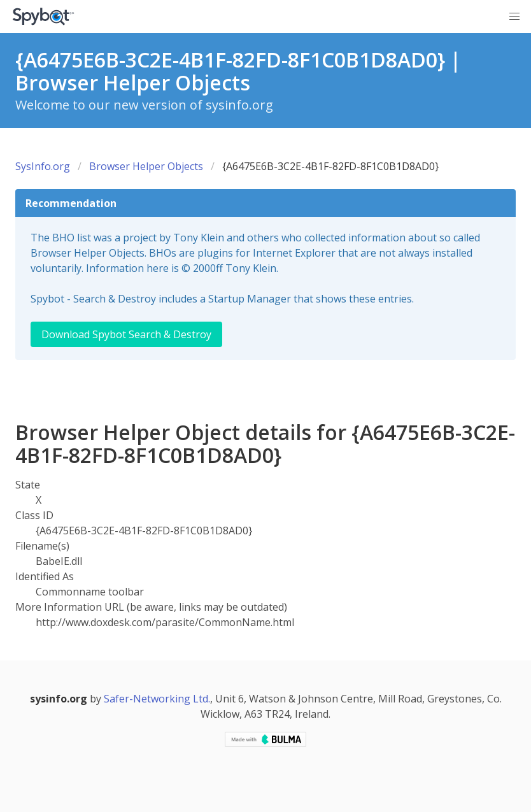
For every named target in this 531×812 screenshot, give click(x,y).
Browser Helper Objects (146, 166)
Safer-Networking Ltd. (157, 699)
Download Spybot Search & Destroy (126, 334)
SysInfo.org (43, 166)
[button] (514, 17)
